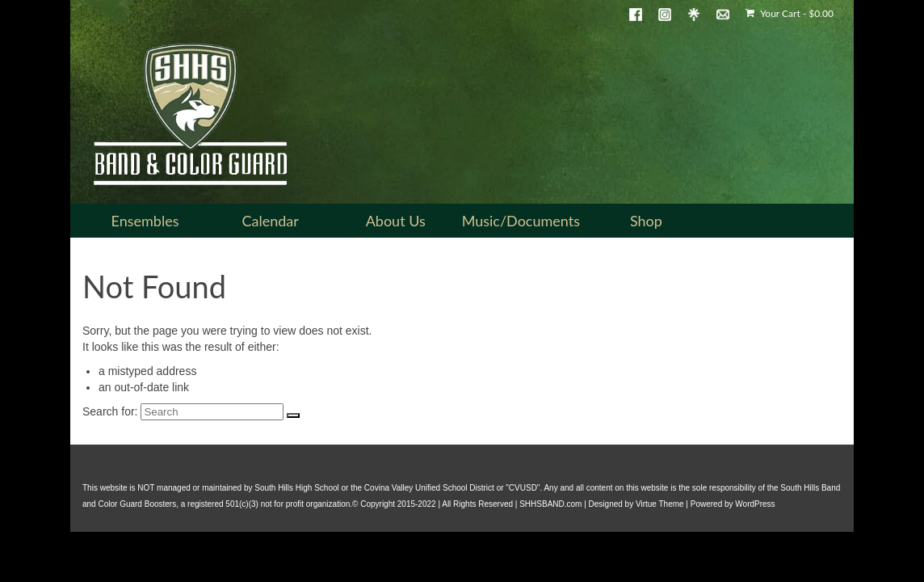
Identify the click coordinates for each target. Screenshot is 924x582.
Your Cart (790, 13)
